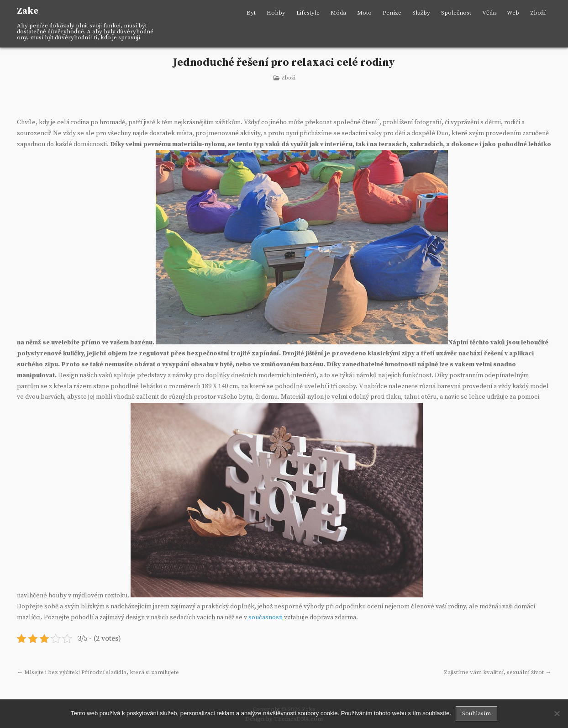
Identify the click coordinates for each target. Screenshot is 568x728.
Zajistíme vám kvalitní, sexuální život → (497, 672)
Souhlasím (476, 713)
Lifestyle (308, 13)
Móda (338, 13)
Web (513, 13)
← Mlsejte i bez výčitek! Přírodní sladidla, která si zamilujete (98, 672)
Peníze (392, 13)
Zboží (538, 13)
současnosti (265, 617)
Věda (489, 13)
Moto (364, 13)
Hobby (276, 13)
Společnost (456, 13)
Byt (251, 13)
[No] (557, 713)
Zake (28, 11)
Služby (421, 13)
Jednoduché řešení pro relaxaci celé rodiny (284, 63)
